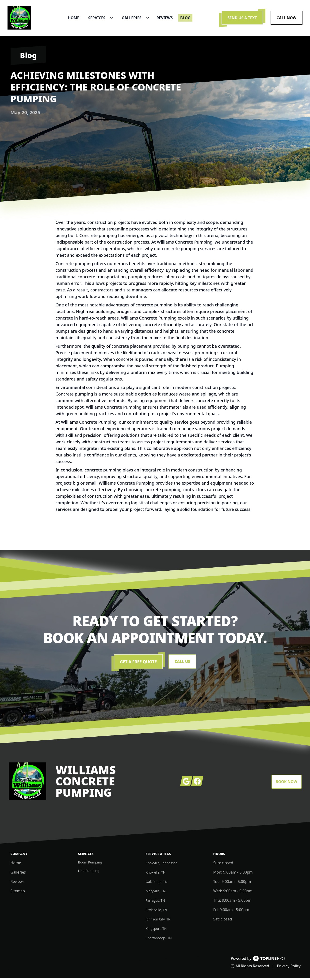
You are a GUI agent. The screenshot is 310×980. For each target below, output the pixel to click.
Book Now (287, 784)
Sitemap (18, 893)
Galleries (18, 874)
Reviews (18, 883)
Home (16, 865)
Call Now (287, 19)
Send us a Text (242, 19)
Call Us (182, 663)
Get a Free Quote (138, 663)
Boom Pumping (90, 864)
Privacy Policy (289, 968)
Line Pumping (89, 873)
